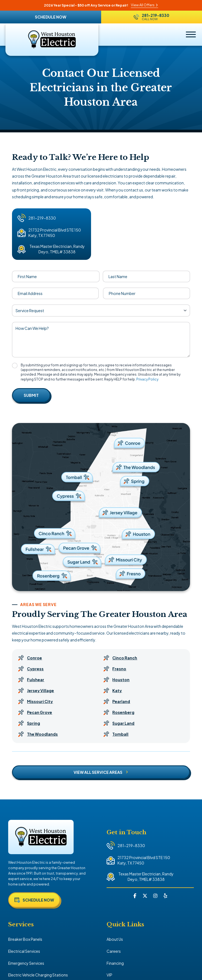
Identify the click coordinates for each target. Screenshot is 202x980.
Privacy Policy (147, 379)
